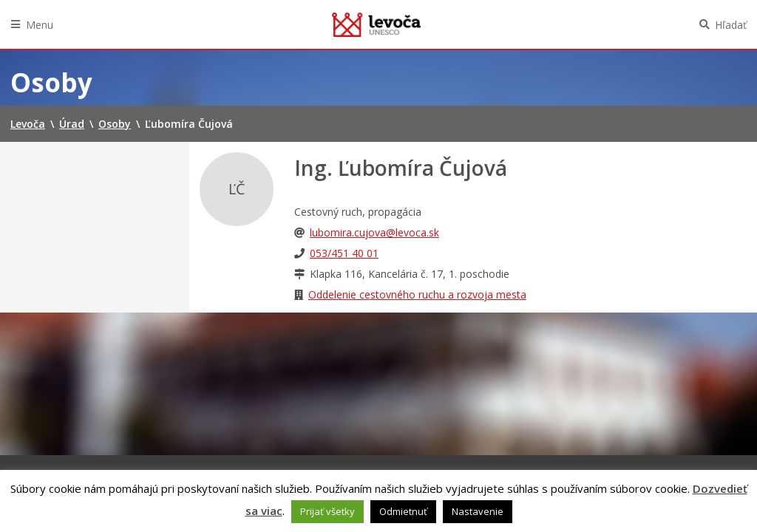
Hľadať (731, 25)
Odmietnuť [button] (403, 511)
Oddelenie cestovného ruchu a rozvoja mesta (417, 294)
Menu (40, 25)
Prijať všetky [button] (327, 511)
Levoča (376, 24)
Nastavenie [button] (478, 511)
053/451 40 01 (344, 253)
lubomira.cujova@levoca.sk (374, 232)
